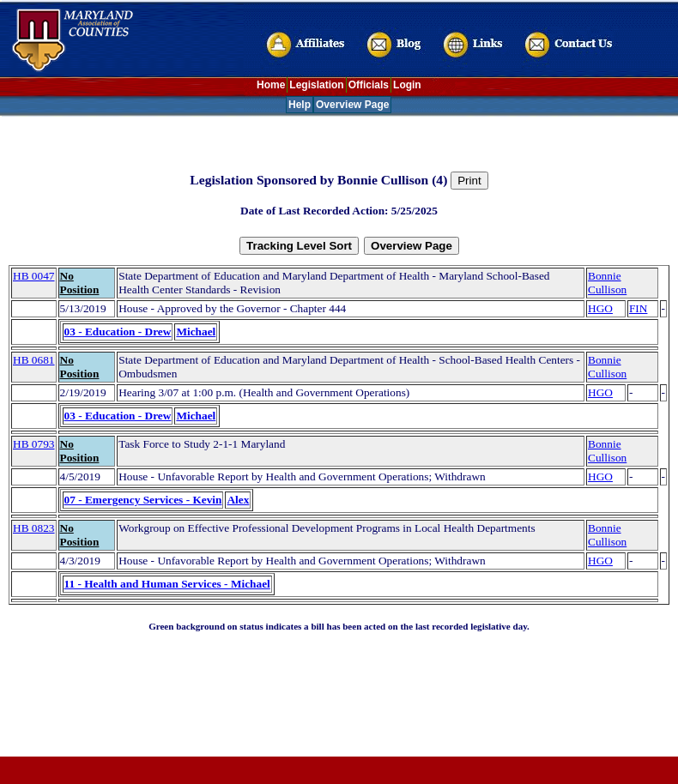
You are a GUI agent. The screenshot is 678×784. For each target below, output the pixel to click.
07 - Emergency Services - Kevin (143, 500)
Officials (369, 85)
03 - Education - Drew (118, 332)
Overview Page (352, 105)
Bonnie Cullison (607, 283)
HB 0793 (34, 444)
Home (271, 85)
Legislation (316, 85)
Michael (196, 332)
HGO (600, 308)
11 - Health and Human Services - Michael (167, 584)
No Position (80, 283)
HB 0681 (34, 360)
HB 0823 (34, 528)
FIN (638, 308)
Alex (238, 500)
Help (300, 105)
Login (407, 85)
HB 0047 (34, 276)
